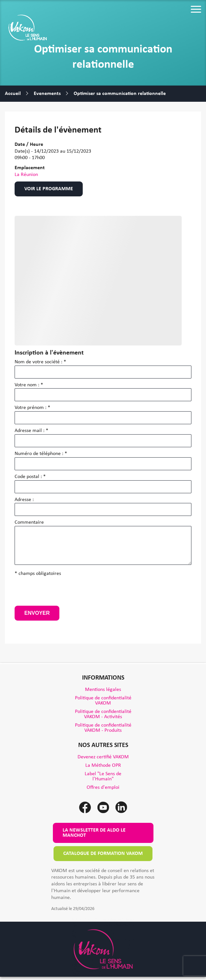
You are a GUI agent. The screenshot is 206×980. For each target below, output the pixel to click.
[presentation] (64, 593)
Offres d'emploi (103, 787)
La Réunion (26, 175)
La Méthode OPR (103, 765)
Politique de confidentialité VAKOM (103, 701)
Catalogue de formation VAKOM (103, 854)
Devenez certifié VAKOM (103, 757)
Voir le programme (49, 189)
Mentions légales (103, 690)
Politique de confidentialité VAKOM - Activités (103, 714)
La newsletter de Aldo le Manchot (94, 833)
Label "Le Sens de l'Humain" (103, 776)
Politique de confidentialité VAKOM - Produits (103, 728)
